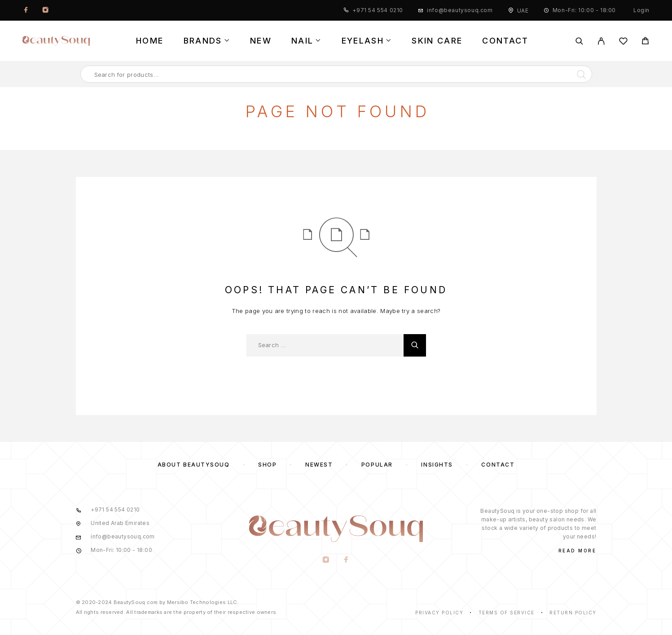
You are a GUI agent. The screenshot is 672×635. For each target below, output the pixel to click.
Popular (377, 465)
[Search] (579, 41)
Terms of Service (507, 613)
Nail (302, 41)
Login (641, 10)
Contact (505, 41)
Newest (319, 465)
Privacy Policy (439, 613)
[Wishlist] (623, 42)
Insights (437, 465)
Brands (203, 41)
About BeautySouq (194, 465)
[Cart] (645, 42)
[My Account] (601, 41)
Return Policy (573, 613)
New (261, 41)
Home (150, 41)
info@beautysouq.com (460, 10)
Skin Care (437, 41)
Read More (578, 551)
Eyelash (363, 41)
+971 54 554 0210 (378, 10)
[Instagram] (45, 10)
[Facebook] (26, 10)
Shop (267, 465)
